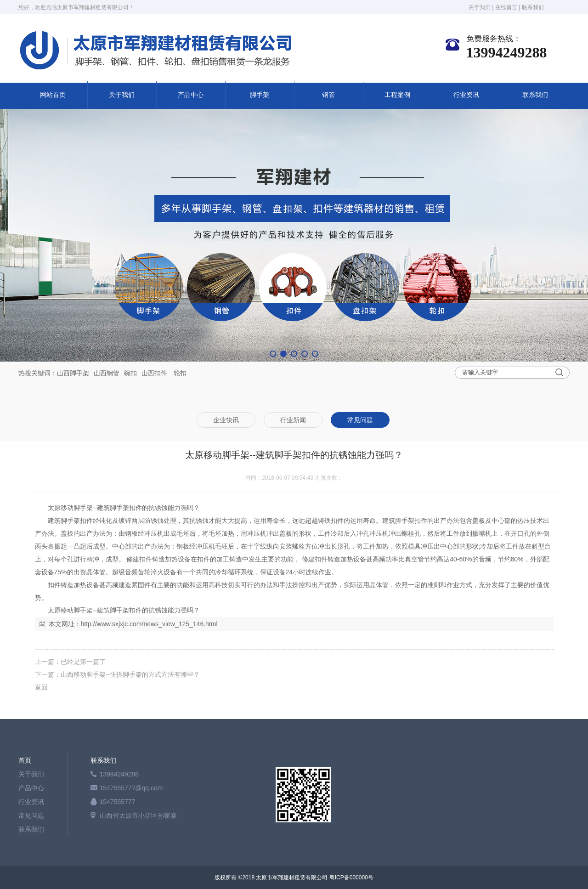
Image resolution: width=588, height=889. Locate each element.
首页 (25, 760)
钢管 (328, 95)
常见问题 (31, 815)
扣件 (161, 373)
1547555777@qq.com (131, 788)
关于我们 (480, 7)
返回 (41, 687)
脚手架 (260, 95)
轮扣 (180, 373)
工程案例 (397, 95)
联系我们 (533, 7)
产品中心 (191, 95)
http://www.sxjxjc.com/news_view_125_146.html (149, 624)
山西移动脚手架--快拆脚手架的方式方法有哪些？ (130, 674)
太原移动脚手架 (70, 508)
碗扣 (130, 373)
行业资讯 (466, 95)
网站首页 (53, 95)
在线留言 (506, 7)
